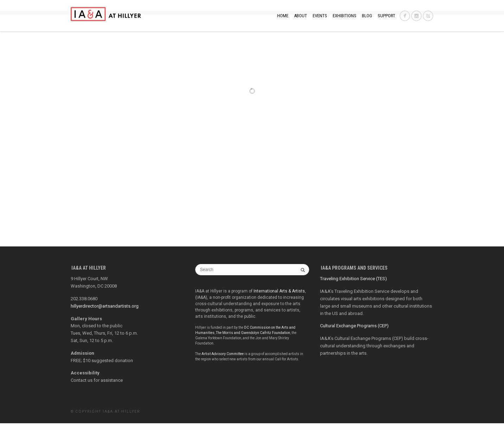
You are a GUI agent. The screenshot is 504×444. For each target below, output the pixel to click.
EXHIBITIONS (344, 16)
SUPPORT (387, 16)
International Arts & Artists (279, 312)
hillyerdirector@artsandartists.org (105, 327)
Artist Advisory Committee (223, 375)
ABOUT (301, 16)
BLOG (367, 16)
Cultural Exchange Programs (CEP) (354, 346)
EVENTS (320, 16)
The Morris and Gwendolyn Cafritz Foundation (253, 353)
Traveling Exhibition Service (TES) (353, 299)
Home (283, 16)
